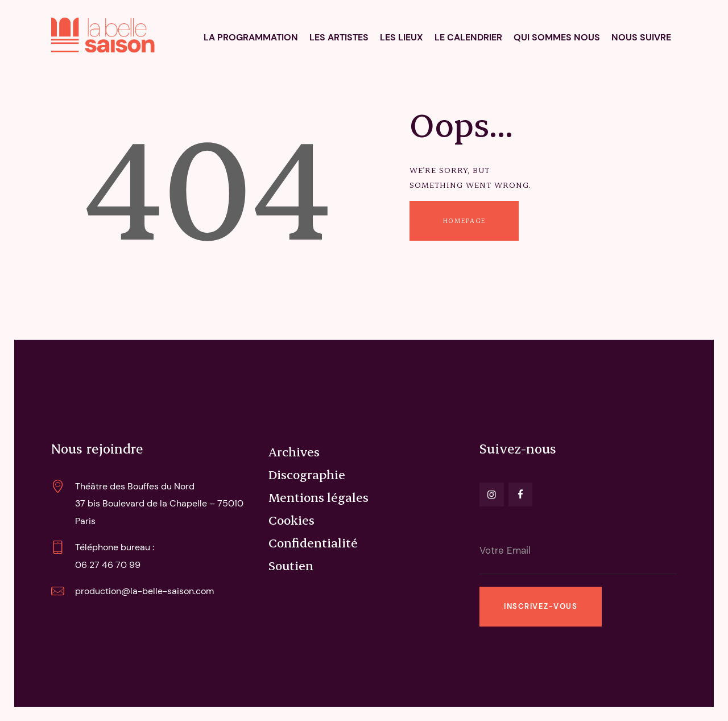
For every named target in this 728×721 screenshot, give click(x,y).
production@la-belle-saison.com (144, 591)
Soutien (291, 565)
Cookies (291, 520)
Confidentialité (313, 542)
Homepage (464, 221)
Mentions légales (318, 497)
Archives (294, 451)
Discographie (307, 474)
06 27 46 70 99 (108, 565)
